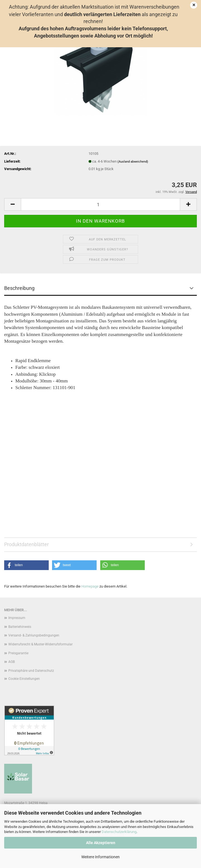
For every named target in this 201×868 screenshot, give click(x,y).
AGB (12, 662)
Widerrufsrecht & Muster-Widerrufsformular (41, 644)
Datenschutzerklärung (119, 832)
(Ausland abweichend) (133, 162)
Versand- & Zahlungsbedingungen (34, 635)
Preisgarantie (18, 653)
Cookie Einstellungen (24, 679)
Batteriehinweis (20, 627)
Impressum (17, 618)
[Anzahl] (100, 204)
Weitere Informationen (100, 857)
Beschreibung (19, 288)
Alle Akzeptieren (101, 843)
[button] (13, 204)
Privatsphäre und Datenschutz (31, 671)
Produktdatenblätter (26, 544)
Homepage (90, 586)
